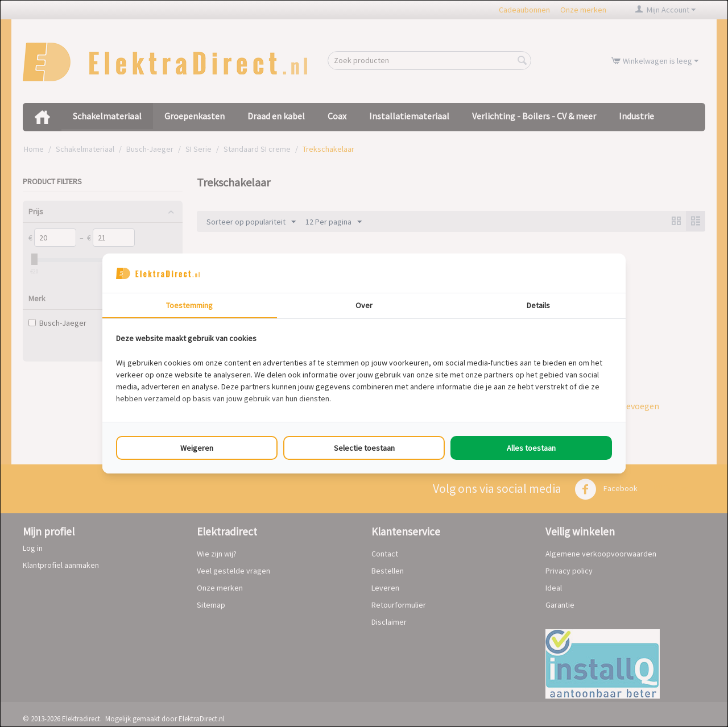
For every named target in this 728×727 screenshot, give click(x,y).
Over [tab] (364, 305)
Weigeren (197, 448)
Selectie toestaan (364, 448)
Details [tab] (538, 305)
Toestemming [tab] (189, 305)
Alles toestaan (531, 448)
